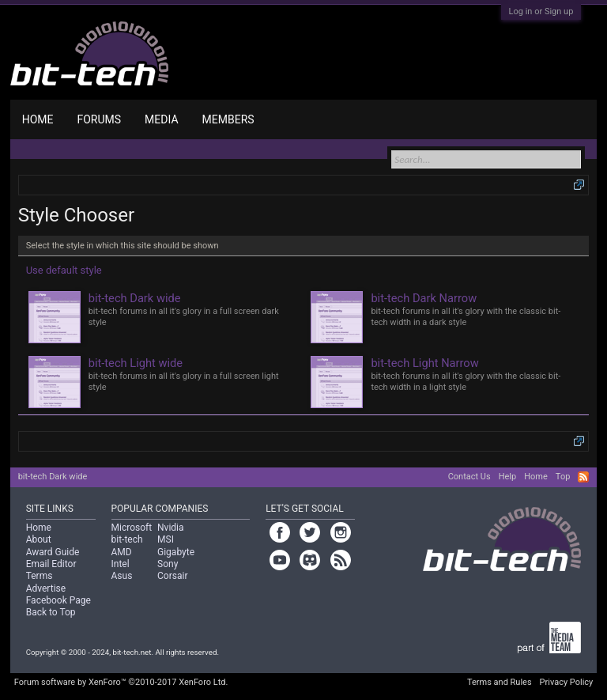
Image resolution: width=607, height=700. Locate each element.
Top (563, 477)
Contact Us (469, 477)
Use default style (64, 270)
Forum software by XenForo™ (121, 682)
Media (161, 119)
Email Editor (51, 564)
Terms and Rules (500, 682)
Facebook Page (58, 600)
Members (228, 119)
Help (508, 477)
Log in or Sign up (541, 11)
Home (38, 119)
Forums (99, 119)
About (39, 539)
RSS (583, 477)
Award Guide (53, 552)
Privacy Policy (567, 682)
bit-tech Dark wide (53, 477)
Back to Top (51, 612)
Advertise (46, 588)
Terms (40, 576)
